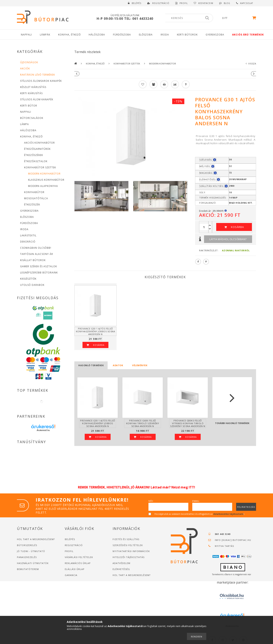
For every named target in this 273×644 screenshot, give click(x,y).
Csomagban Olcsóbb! (36, 248)
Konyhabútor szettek (127, 64)
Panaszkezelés (27, 557)
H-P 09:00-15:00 (110, 19)
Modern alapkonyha (43, 186)
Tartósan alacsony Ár (37, 254)
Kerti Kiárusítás (31, 93)
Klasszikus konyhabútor (46, 180)
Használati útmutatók (33, 563)
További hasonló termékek (232, 423)
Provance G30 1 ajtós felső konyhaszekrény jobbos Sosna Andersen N (96, 331)
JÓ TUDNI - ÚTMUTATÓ (31, 551)
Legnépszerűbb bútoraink (39, 273)
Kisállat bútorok (33, 260)
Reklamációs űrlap (78, 563)
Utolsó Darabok (32, 285)
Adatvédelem (121, 563)
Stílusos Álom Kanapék (37, 99)
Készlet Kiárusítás (33, 87)
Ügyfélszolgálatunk (125, 15)
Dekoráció (28, 242)
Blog (227, 3)
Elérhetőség (121, 569)
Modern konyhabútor (44, 174)
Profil (69, 551)
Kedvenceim (206, 3)
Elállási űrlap (75, 569)
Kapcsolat (247, 3)
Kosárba (237, 227)
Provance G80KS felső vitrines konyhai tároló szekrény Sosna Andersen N (188, 423)
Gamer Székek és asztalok (39, 266)
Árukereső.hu (43, 430)
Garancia (71, 575)
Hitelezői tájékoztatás (129, 557)
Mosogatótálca (36, 198)
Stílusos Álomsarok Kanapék (41, 81)
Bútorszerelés (27, 545)
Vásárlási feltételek (79, 557)
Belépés (136, 3)
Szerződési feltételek (128, 545)
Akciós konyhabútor (39, 143)
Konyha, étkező (95, 64)
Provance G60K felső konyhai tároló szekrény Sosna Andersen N (143, 423)
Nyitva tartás (224, 546)
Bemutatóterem (28, 569)
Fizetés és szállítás (126, 539)
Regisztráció (74, 545)
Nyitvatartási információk (131, 551)
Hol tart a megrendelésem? (36, 539)
